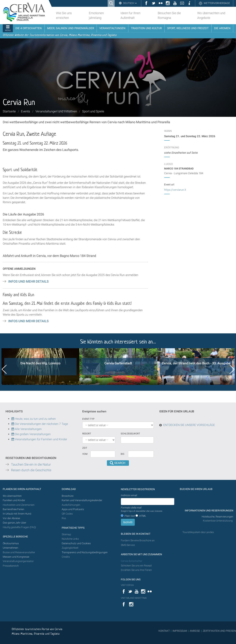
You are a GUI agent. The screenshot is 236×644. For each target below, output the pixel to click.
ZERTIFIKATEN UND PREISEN (219, 631)
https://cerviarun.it (175, 190)
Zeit (85, 448)
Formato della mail (142, 509)
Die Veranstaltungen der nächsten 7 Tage (40, 424)
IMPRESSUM (180, 631)
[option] (40, 367)
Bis (122, 454)
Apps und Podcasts (73, 509)
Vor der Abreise (11, 518)
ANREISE (195, 631)
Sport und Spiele (93, 111)
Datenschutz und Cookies (76, 543)
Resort (87, 434)
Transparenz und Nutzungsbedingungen (85, 552)
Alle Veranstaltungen (27, 429)
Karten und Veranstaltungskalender (82, 500)
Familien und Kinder (14, 500)
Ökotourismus (11, 543)
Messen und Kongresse (16, 557)
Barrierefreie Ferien (14, 509)
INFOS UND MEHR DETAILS (28, 281)
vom (85, 454)
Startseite (9, 111)
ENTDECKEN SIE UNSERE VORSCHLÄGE (189, 425)
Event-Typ (88, 419)
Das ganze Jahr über (15, 523)
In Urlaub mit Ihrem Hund (17, 514)
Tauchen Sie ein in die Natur (31, 464)
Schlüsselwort (130, 434)
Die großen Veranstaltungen (32, 434)
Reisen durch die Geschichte (31, 470)
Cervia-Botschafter (132, 561)
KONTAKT (164, 631)
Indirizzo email (129, 495)
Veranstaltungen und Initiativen (56, 111)
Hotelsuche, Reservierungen (217, 517)
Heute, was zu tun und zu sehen (34, 419)
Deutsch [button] (130, 3)
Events (26, 111)
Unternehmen (10, 548)
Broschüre (68, 496)
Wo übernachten (12, 496)
